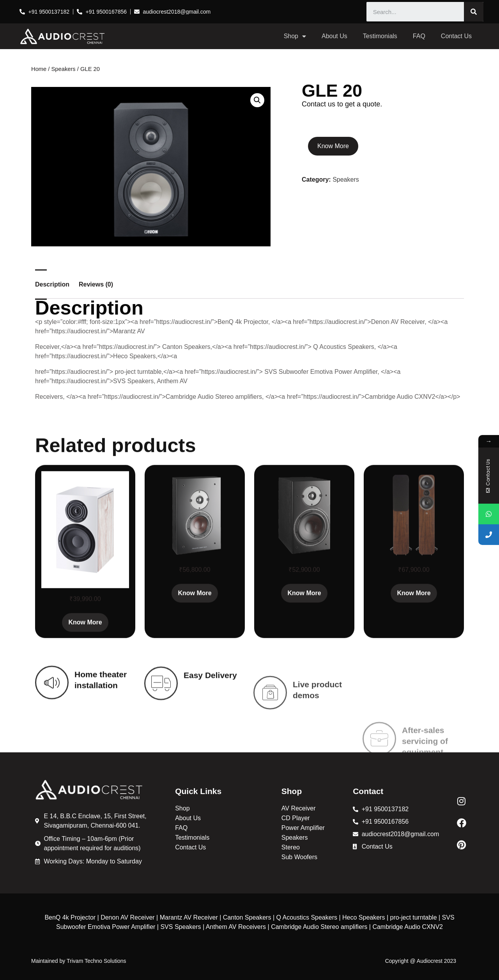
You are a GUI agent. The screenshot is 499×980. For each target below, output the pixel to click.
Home (39, 69)
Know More (333, 146)
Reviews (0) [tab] (96, 285)
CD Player (296, 818)
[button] (257, 100)
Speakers (64, 69)
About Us (334, 36)
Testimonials (380, 36)
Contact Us (456, 36)
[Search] (474, 12)
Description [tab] (52, 285)
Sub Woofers (299, 857)
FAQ (419, 36)
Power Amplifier (303, 828)
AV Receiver (299, 808)
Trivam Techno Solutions (96, 961)
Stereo (291, 847)
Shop (295, 36)
